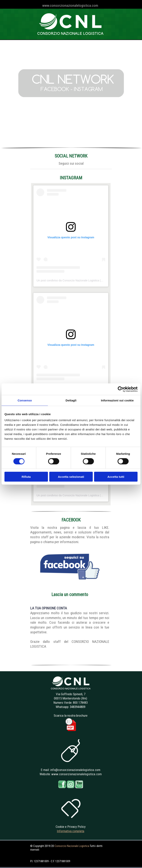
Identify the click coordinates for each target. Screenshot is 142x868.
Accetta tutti (116, 477)
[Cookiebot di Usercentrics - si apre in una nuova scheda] (121, 389)
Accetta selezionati (71, 477)
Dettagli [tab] (71, 400)
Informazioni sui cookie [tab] (117, 400)
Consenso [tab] (25, 400)
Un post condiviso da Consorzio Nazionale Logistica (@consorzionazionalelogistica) (87, 280)
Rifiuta (26, 477)
